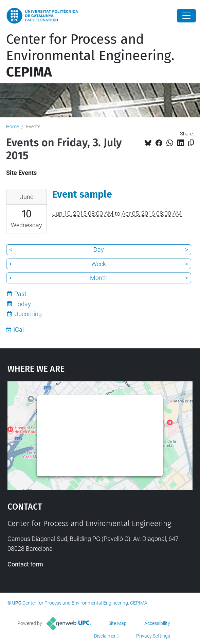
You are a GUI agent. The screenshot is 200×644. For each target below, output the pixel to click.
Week (99, 264)
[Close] (186, 16)
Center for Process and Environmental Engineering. (90, 56)
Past (20, 294)
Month (99, 278)
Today (23, 304)
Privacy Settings (153, 636)
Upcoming (28, 314)
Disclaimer (105, 636)
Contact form (25, 564)
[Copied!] (191, 143)
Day (99, 250)
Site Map (117, 623)
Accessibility (157, 623)
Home (12, 127)
